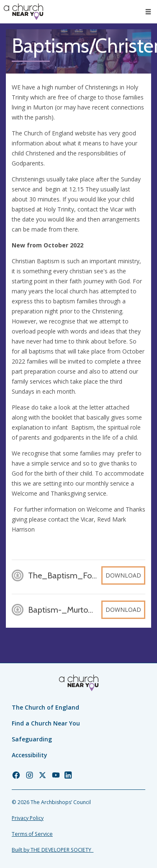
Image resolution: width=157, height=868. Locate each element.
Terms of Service (32, 834)
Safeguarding (32, 739)
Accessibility (30, 755)
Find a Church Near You (46, 723)
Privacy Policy (28, 818)
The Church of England (45, 707)
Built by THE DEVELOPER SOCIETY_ (53, 850)
